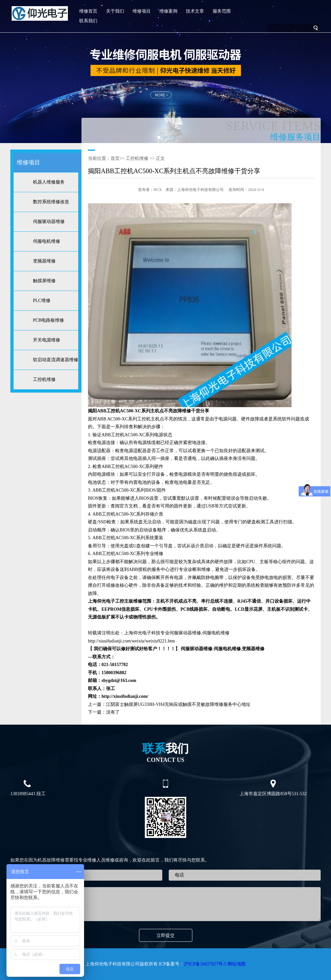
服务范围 (222, 11)
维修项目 (142, 11)
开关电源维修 (47, 340)
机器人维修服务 (49, 182)
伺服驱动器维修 (49, 222)
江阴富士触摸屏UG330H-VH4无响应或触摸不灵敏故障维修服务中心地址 (178, 704)
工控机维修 (44, 379)
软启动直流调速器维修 (56, 360)
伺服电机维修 (47, 241)
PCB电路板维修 (48, 320)
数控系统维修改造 (51, 202)
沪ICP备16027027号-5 (205, 964)
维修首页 (88, 11)
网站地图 (237, 964)
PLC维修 (42, 301)
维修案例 (168, 11)
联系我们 (88, 21)
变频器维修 (44, 261)
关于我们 (115, 11)
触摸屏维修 (44, 281)
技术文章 (195, 11)
